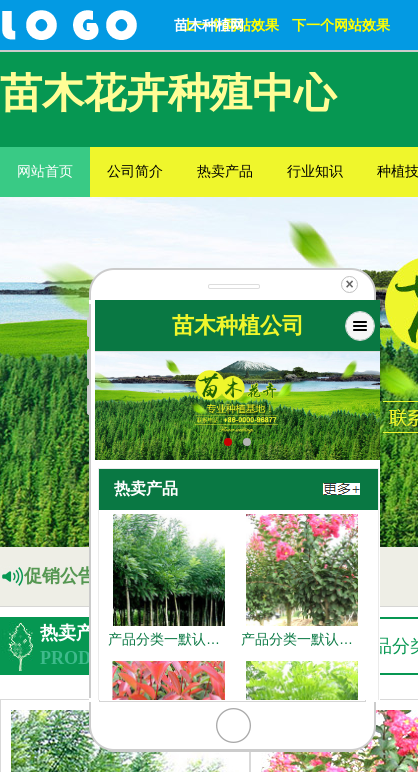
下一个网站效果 (341, 25)
